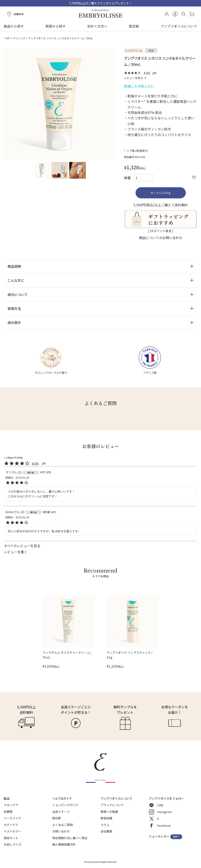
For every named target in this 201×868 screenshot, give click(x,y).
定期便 (8, 812)
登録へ (176, 837)
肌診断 (134, 26)
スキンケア (11, 805)
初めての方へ (97, 26)
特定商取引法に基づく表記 (70, 838)
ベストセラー (13, 831)
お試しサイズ (13, 844)
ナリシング (19, 38)
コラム (105, 825)
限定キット (11, 838)
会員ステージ (61, 812)
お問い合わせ (61, 831)
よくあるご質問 (62, 825)
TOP (7, 38)
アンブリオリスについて (179, 26)
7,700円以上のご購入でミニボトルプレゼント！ (100, 3)
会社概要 (106, 831)
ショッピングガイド (65, 805)
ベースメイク (12, 818)
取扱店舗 (106, 818)
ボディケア (11, 825)
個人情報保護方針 (64, 844)
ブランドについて (112, 805)
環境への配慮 (109, 812)
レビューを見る (134, 78)
